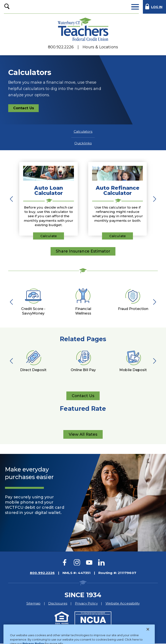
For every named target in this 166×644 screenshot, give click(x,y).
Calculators (83, 131)
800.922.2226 (61, 47)
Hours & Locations (100, 47)
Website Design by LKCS (119, 634)
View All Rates (83, 436)
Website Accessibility (123, 604)
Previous (13, 199)
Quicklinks (83, 143)
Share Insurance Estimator (83, 251)
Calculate (49, 236)
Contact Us (26, 109)
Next (153, 199)
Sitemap (34, 604)
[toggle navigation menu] (135, 7)
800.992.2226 (42, 573)
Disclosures (58, 604)
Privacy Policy (86, 604)
